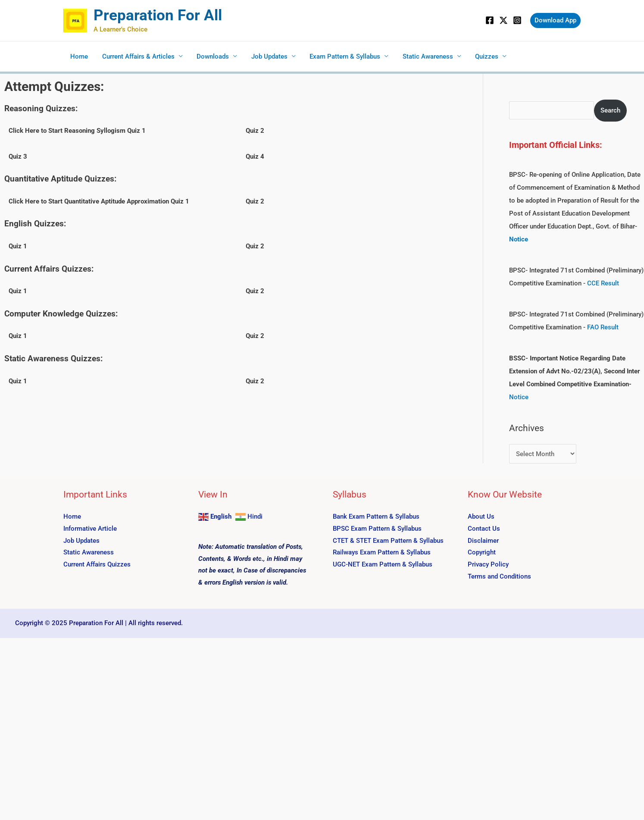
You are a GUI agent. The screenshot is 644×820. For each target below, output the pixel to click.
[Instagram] (517, 20)
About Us (481, 516)
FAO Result (603, 327)
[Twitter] (503, 20)
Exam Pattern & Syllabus (340, 56)
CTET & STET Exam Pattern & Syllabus (388, 540)
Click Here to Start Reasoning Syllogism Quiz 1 (77, 131)
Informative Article (90, 528)
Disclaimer (483, 540)
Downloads (210, 56)
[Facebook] (490, 20)
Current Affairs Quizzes (97, 564)
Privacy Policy (488, 564)
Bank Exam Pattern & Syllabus (376, 516)
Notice (519, 397)
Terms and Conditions (499, 576)
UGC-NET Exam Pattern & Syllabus (383, 564)
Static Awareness (422, 56)
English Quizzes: (35, 224)
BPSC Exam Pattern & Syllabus (377, 528)
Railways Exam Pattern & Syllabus (382, 552)
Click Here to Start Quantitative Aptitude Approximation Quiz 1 (99, 201)
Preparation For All (158, 15)
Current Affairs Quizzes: (49, 269)
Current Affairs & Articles (137, 56)
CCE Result (603, 283)
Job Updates (266, 56)
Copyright (482, 552)
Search (610, 110)
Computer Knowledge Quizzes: (61, 314)
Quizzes (480, 56)
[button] (555, 20)
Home (79, 56)
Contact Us (484, 528)
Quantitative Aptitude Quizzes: (60, 179)
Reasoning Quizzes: (41, 108)
